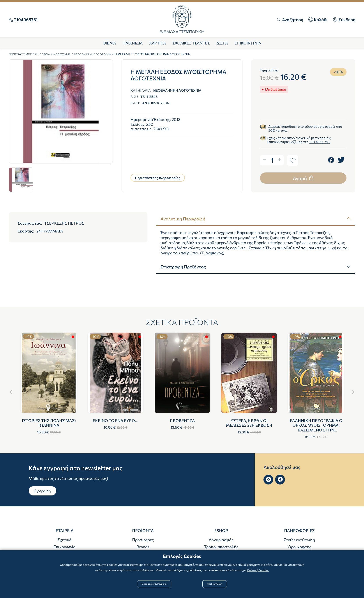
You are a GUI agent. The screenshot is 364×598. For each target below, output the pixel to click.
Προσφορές (143, 540)
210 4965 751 (319, 142)
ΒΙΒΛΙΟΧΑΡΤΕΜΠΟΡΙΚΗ (26, 54)
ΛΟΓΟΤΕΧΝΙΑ (70, 54)
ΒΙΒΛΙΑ (51, 54)
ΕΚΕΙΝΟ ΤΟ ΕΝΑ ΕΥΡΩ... (116, 421)
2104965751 (26, 20)
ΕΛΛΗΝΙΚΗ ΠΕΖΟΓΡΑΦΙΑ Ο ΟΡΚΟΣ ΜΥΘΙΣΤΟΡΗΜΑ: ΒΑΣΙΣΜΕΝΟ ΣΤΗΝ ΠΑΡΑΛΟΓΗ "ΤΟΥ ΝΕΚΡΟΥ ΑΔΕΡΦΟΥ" (316, 430)
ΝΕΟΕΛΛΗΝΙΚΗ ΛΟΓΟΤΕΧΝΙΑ (104, 54)
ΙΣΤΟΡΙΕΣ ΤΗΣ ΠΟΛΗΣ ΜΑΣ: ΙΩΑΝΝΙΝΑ (49, 423)
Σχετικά (64, 540)
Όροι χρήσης (300, 547)
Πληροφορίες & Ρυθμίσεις (157, 587)
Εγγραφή (42, 491)
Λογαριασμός (221, 540)
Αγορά (304, 178)
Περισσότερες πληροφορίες (158, 178)
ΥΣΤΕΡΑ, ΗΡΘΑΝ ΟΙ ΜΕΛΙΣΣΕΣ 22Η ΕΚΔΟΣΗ (249, 423)
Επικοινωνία (64, 547)
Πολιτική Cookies (258, 573)
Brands (143, 547)
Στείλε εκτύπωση (299, 540)
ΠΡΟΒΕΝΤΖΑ (182, 421)
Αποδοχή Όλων (214, 587)
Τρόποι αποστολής (221, 547)
